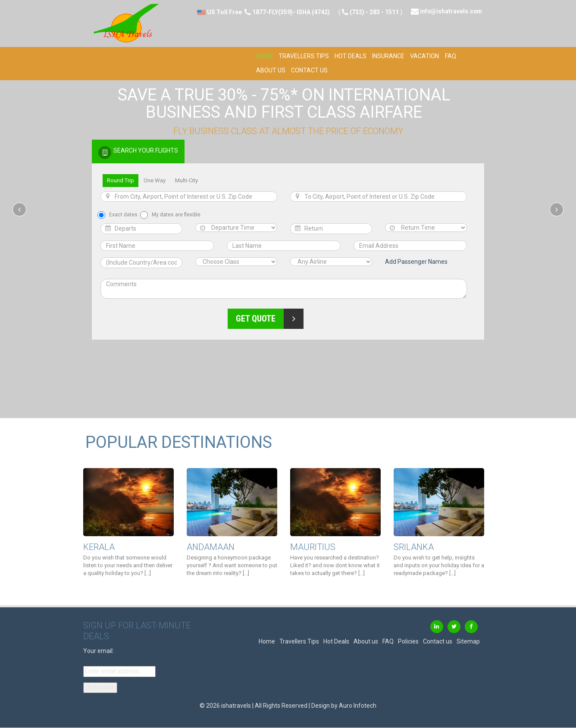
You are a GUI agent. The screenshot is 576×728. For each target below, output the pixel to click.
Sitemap (468, 641)
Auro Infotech (358, 706)
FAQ (451, 56)
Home (265, 56)
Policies (408, 641)
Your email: (99, 651)
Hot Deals (351, 56)
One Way (155, 180)
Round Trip (121, 180)
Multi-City (186, 180)
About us (271, 70)
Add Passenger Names (416, 262)
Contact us (309, 70)
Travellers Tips (304, 56)
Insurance (388, 56)
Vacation (424, 56)
